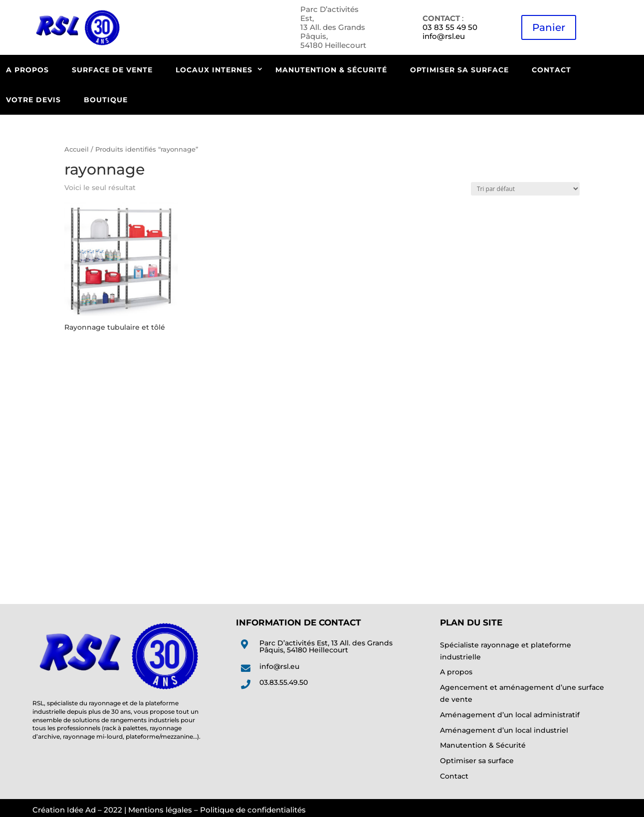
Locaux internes (214, 70)
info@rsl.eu (444, 36)
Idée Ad (81, 810)
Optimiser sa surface (459, 70)
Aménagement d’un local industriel (504, 730)
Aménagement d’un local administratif (510, 715)
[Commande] (525, 189)
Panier (549, 27)
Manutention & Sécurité (331, 70)
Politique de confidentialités (253, 810)
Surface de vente (112, 70)
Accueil (77, 149)
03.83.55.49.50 (284, 682)
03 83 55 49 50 (450, 27)
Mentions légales (160, 810)
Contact (551, 70)
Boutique (106, 100)
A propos (456, 672)
